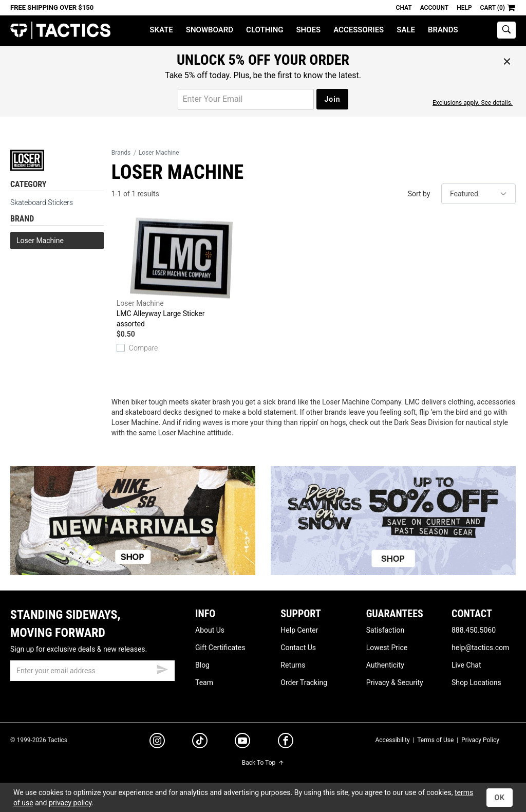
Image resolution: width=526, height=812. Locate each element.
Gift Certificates (220, 648)
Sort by (419, 194)
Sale (406, 30)
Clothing (265, 30)
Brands (443, 30)
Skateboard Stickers (42, 202)
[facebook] (286, 743)
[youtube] (242, 743)
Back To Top (263, 763)
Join (332, 99)
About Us (210, 630)
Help (464, 8)
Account (434, 8)
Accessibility (392, 740)
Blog (202, 665)
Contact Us (298, 648)
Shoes (308, 30)
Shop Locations (476, 682)
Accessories (359, 30)
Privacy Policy (480, 740)
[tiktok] (200, 742)
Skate (161, 30)
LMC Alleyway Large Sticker (181, 273)
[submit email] (162, 668)
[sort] (478, 194)
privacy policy (70, 803)
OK (500, 798)
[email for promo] (246, 99)
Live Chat (466, 665)
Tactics (60, 31)
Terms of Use (435, 740)
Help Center (299, 630)
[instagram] (157, 742)
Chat (404, 8)
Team (204, 682)
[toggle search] (506, 30)
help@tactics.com (480, 648)
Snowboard (210, 30)
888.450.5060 (474, 630)
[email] (92, 671)
